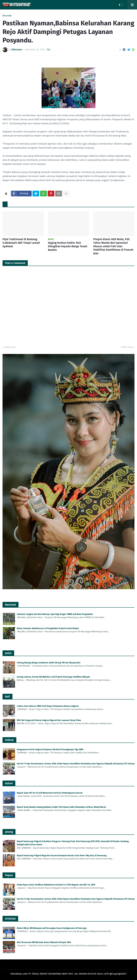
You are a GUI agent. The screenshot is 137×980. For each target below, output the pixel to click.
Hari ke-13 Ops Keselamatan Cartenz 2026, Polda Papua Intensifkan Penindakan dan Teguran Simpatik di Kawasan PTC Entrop (76, 764)
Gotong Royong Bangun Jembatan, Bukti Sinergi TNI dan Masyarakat (49, 663)
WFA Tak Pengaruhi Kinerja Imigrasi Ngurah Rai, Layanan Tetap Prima (49, 720)
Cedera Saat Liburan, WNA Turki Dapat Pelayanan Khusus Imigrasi (48, 706)
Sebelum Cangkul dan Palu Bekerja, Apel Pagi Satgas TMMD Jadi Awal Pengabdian (55, 614)
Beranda (7, 16)
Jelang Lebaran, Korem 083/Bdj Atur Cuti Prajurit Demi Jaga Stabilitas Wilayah (53, 677)
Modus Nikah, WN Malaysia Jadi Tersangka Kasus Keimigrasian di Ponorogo (52, 928)
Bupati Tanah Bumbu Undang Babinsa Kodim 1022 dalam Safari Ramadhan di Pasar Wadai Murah (61, 807)
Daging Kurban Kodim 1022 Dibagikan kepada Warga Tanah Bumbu (68, 246)
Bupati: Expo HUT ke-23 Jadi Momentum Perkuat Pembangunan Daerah (50, 793)
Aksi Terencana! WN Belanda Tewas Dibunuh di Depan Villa (44, 942)
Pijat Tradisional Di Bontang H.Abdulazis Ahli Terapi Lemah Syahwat (21, 243)
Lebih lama (127, 347)
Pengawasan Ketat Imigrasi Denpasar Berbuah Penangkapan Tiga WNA (50, 749)
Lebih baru (10, 347)
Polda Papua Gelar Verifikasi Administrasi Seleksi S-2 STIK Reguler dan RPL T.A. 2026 (56, 885)
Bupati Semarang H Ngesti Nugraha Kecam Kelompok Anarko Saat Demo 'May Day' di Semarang (62, 856)
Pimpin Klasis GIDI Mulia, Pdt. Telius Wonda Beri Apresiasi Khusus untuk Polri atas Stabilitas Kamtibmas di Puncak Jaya (113, 246)
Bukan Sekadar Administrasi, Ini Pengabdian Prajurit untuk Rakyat (48, 628)
